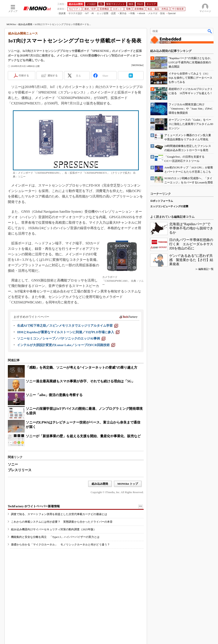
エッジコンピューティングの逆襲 (169, 206)
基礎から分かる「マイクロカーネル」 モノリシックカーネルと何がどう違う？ (60, 545)
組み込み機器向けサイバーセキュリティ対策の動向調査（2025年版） (54, 529)
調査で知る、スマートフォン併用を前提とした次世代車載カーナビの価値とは (59, 514)
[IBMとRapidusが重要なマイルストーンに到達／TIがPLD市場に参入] (68, 332)
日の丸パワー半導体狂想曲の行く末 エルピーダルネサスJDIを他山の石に (191, 244)
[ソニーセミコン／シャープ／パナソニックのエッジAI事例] (61, 338)
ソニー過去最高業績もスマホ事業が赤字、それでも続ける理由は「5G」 (80, 381)
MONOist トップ (128, 484)
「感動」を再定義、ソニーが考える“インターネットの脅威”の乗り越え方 (82, 367)
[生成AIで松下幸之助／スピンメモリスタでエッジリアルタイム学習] (68, 326)
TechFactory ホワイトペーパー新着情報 (34, 506)
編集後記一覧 (206, 269)
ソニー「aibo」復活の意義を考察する (54, 395)
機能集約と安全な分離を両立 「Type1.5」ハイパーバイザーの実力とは (55, 537)
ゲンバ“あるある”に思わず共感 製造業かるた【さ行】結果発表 (191, 260)
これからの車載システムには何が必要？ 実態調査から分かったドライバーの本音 (62, 522)
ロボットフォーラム (162, 201)
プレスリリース (20, 470)
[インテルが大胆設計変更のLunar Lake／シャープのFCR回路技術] (66, 345)
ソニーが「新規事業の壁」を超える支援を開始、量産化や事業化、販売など (83, 436)
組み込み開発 (25, 24)
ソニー (13, 464)
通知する (53, 76)
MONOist (11, 24)
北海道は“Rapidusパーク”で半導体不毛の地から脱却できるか (191, 228)
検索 (210, 31)
